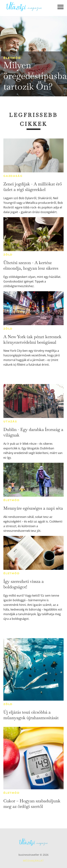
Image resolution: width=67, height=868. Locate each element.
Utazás (10, 422)
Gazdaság (13, 176)
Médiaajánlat (33, 861)
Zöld (8, 255)
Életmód (12, 58)
